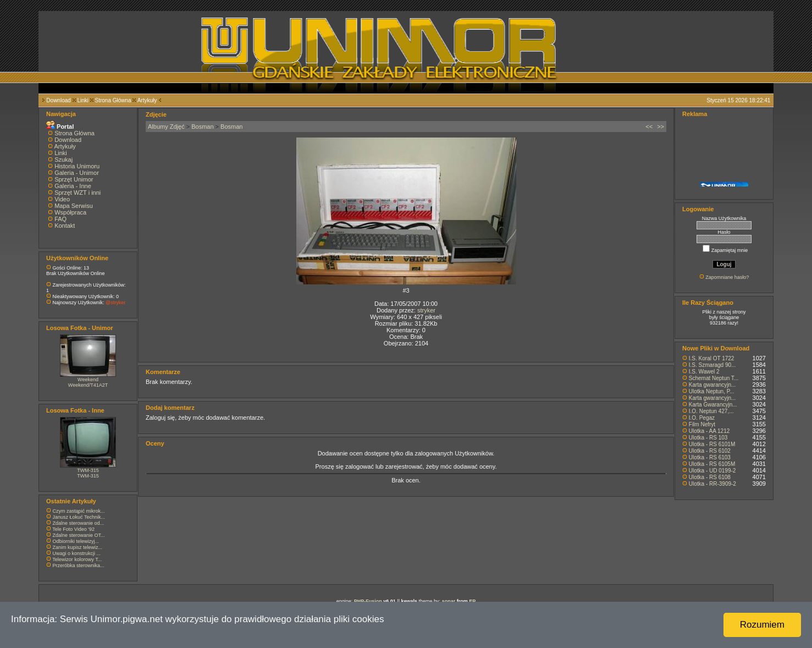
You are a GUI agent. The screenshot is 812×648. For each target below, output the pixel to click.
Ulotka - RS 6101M (712, 444)
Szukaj (63, 160)
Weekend (88, 380)
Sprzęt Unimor (74, 179)
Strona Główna (113, 100)
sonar (449, 601)
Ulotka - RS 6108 (710, 477)
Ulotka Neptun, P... (712, 391)
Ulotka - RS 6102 (710, 451)
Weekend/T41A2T (88, 385)
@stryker (115, 303)
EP (472, 601)
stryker (426, 310)
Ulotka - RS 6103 (710, 457)
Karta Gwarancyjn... (713, 405)
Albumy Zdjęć (166, 127)
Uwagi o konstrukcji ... (77, 553)
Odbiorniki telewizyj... (76, 541)
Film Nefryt (702, 424)
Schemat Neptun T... (714, 378)
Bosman (202, 127)
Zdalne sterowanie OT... (79, 535)
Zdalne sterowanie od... (79, 523)
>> (661, 127)
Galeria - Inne (73, 186)
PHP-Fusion (368, 601)
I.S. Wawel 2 (704, 372)
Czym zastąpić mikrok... (79, 511)
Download (58, 100)
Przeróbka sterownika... (79, 565)
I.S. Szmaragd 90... (712, 365)
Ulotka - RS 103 (708, 438)
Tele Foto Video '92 (73, 529)
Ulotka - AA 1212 (709, 431)
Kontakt (65, 226)
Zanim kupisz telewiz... (78, 547)
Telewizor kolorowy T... (77, 559)
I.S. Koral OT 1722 (712, 358)
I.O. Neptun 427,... (711, 411)
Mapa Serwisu (74, 206)
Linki (83, 100)
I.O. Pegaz (702, 418)
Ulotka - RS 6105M (712, 464)
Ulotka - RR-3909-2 (712, 484)
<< (649, 127)
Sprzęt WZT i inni (78, 193)
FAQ (60, 219)
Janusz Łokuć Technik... (79, 517)
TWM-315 (88, 470)
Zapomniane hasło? (727, 277)
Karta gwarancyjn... (712, 385)
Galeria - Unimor (77, 173)
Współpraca (70, 212)
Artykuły (147, 100)
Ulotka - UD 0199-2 (712, 471)
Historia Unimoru (77, 166)
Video (62, 199)
